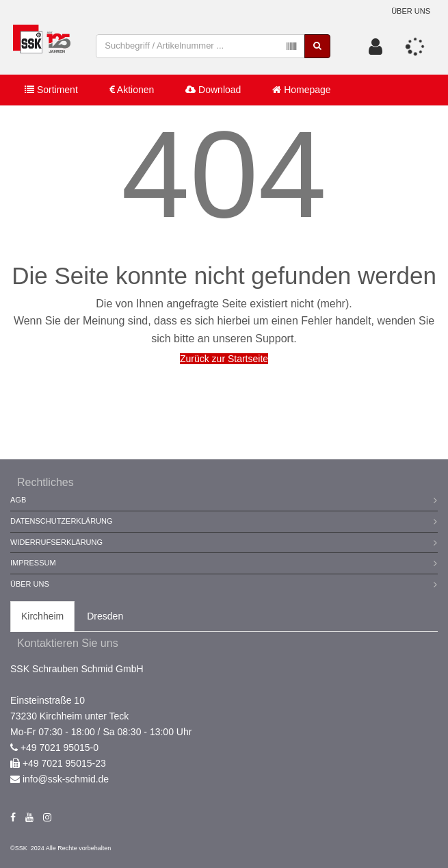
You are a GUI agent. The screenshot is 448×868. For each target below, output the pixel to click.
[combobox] (200, 46)
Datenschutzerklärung (62, 521)
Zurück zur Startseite (224, 359)
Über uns (411, 11)
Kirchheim (42, 616)
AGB (18, 500)
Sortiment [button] (51, 90)
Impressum (33, 563)
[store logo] (42, 46)
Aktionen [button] (132, 90)
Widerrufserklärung (56, 542)
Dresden (105, 616)
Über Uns (30, 584)
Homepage (301, 90)
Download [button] (213, 90)
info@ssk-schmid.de (66, 779)
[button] (375, 47)
